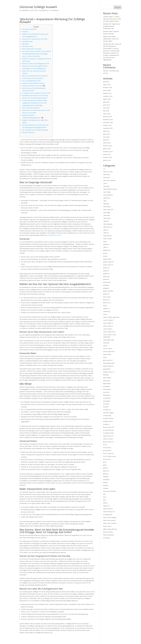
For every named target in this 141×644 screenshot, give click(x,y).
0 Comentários (54, 10)
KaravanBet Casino (109, 363)
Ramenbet (106, 480)
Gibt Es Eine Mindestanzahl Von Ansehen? (35, 76)
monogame (107, 401)
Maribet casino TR (109, 372)
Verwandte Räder (27, 41)
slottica (105, 503)
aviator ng (106, 276)
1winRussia (106, 198)
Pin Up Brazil (107, 448)
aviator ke (106, 271)
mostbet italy (107, 416)
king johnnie (107, 369)
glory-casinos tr (108, 360)
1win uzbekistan (108, 195)
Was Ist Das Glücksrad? (29, 29)
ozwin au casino (108, 439)
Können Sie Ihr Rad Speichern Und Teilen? (35, 39)
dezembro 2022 (108, 152)
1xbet (105, 201)
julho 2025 (106, 102)
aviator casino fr (108, 265)
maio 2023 (106, 137)
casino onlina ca (108, 323)
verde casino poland (109, 520)
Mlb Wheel (25, 44)
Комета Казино (108, 532)
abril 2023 (106, 140)
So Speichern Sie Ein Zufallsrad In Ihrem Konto (36, 93)
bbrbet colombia (108, 291)
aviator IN (106, 268)
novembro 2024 (108, 122)
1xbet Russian (107, 236)
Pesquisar (118, 7)
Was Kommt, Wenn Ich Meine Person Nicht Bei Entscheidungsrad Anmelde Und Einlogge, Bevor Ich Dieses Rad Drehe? (37, 54)
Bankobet (106, 285)
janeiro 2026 (107, 90)
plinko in (106, 468)
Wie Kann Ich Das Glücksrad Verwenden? (35, 98)
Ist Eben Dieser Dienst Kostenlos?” (33, 78)
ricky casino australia (109, 491)
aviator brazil (107, 259)
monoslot (106, 404)
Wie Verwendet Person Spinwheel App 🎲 (35, 130)
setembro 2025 (108, 96)
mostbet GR (107, 410)
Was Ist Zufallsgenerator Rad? (31, 81)
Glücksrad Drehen (28, 46)
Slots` (105, 500)
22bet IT (106, 247)
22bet (105, 242)
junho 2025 (107, 105)
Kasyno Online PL (108, 366)
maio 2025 (106, 108)
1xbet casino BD (108, 210)
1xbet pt (106, 230)
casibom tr (106, 308)
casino (105, 314)
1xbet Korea (107, 218)
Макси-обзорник (108, 535)
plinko (105, 465)
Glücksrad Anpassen (28, 132)
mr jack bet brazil (108, 430)
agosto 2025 (107, 99)
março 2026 (107, 85)
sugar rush (106, 506)
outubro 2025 (107, 93)
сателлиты (107, 538)
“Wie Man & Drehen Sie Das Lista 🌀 (33, 86)
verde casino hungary (110, 517)
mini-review (107, 381)
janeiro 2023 (107, 149)
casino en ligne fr (108, 320)
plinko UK (106, 471)
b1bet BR (106, 279)
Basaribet (106, 288)
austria (105, 253)
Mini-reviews (107, 384)
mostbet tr (106, 424)
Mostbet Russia (108, 421)
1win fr (105, 183)
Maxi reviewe (107, 378)
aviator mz (106, 274)
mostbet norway (108, 418)
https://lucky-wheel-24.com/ (53, 235)
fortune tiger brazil (109, 351)
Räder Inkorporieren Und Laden (32, 49)
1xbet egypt (107, 212)
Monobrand (107, 395)
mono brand (107, 389)
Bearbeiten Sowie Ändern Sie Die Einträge (35, 96)
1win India (106, 186)
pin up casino (107, 450)
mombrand (106, 386)
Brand (105, 306)
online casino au (108, 436)
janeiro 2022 (107, 160)
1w (104, 169)
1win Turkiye (107, 192)
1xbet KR (106, 221)
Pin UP (105, 445)
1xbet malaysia (108, 224)
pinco (105, 462)
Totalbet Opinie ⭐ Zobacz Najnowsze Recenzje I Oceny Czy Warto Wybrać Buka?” (112, 19)
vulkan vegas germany (110, 529)
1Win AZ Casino (108, 172)
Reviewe (106, 485)
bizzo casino (107, 297)
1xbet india (106, 215)
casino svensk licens (109, 332)
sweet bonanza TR (109, 512)
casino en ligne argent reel (111, 317)
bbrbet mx (106, 294)
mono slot (106, 392)
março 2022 (107, 154)
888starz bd (107, 250)
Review (105, 483)
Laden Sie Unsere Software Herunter (33, 83)
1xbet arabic (107, 207)
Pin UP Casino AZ (108, 453)
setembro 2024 (108, 128)
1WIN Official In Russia (110, 189)
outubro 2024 (107, 125)
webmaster (25, 10)
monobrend (107, 398)
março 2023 (107, 143)
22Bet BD (106, 244)
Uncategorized (43, 10)
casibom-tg (107, 311)
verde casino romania (110, 523)
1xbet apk (106, 204)
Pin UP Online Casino (110, 456)
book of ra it (107, 303)
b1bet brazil (107, 282)
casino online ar (108, 326)
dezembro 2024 (108, 120)
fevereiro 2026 (108, 87)
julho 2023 (106, 131)
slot (104, 494)
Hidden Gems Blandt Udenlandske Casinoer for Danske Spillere (111, 39)
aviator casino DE (108, 262)
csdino (105, 346)
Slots (105, 497)
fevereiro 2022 (108, 157)
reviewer (106, 488)
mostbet (106, 407)
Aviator (105, 256)
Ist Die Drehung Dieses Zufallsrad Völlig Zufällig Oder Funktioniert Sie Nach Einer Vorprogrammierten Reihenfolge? (35, 103)
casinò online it (108, 329)
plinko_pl (106, 474)
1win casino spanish (109, 180)
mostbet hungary (108, 413)
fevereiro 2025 (108, 117)
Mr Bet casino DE (108, 427)
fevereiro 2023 (108, 146)
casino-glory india (108, 340)
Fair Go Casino (108, 349)
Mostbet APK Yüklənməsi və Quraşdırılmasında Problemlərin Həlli (112, 26)
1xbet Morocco (108, 227)
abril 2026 (106, 82)
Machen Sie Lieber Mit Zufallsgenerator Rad (36, 64)
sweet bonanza (108, 509)
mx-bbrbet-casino (108, 433)
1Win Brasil (106, 175)
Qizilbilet (106, 477)
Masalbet (106, 375)
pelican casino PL (108, 442)
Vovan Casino (107, 526)
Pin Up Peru (107, 459)
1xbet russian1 (108, 239)
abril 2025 (106, 111)
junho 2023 (107, 134)
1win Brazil (106, 177)
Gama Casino (107, 354)
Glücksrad (25, 32)
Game (105, 357)
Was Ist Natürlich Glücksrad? (31, 108)
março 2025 (107, 114)
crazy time (106, 343)
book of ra (106, 300)
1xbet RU (106, 233)
